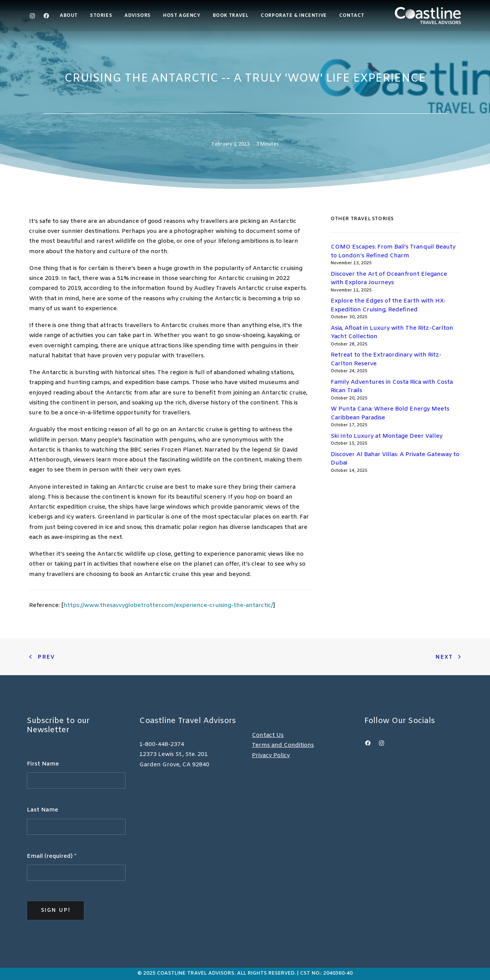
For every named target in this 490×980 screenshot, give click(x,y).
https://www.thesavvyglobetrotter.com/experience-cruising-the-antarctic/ (168, 605)
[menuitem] (71, 16)
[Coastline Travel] (428, 16)
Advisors (138, 16)
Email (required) (52, 856)
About (69, 16)
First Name (43, 764)
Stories (101, 16)
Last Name (42, 810)
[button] (45, 16)
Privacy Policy (271, 756)
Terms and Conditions (283, 745)
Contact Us (268, 735)
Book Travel (231, 16)
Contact (352, 16)
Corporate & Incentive (294, 16)
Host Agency (182, 16)
